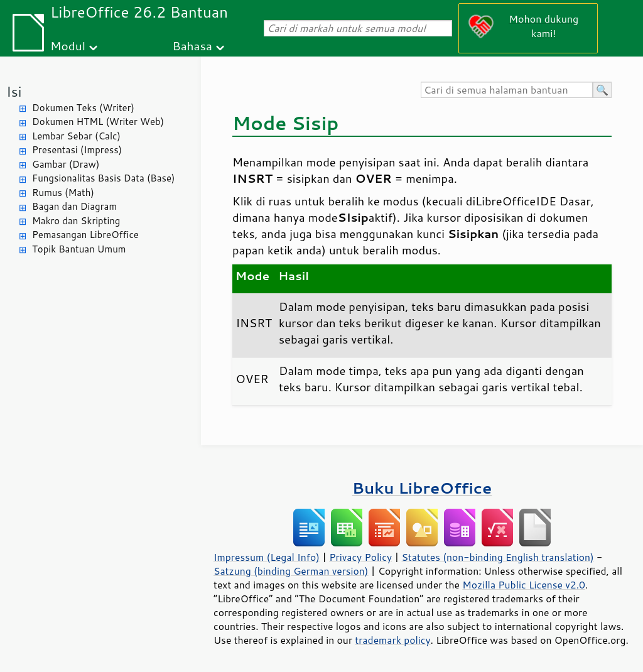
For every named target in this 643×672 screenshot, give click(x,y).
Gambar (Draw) (66, 164)
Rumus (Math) (63, 192)
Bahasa (192, 46)
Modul (68, 46)
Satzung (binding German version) (291, 571)
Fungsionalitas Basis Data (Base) (104, 178)
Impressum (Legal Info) (267, 557)
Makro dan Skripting (76, 221)
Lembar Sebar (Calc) (76, 136)
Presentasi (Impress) (77, 150)
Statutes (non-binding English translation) (497, 557)
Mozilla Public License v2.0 (524, 585)
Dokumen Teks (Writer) (83, 108)
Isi (14, 91)
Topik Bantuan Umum (79, 249)
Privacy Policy (360, 557)
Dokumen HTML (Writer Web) (98, 122)
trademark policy (392, 640)
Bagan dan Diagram (74, 206)
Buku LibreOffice (422, 488)
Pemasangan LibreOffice (85, 235)
